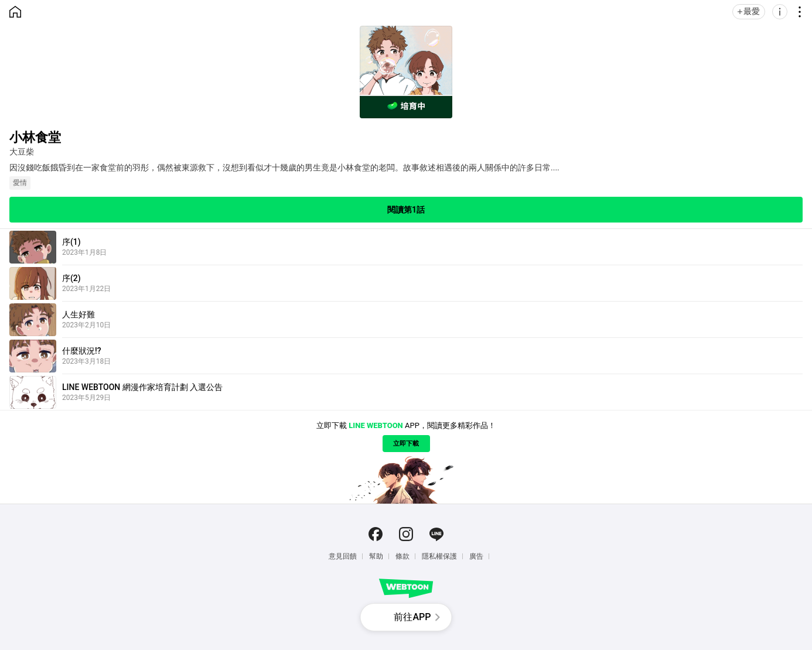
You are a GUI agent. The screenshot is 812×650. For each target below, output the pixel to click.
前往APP (412, 617)
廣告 (476, 556)
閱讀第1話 (406, 210)
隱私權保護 (439, 556)
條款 (402, 556)
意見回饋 (343, 556)
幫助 (376, 556)
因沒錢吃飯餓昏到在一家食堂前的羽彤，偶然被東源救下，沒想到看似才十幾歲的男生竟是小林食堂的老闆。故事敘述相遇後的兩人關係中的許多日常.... (284, 167)
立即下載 (406, 444)
